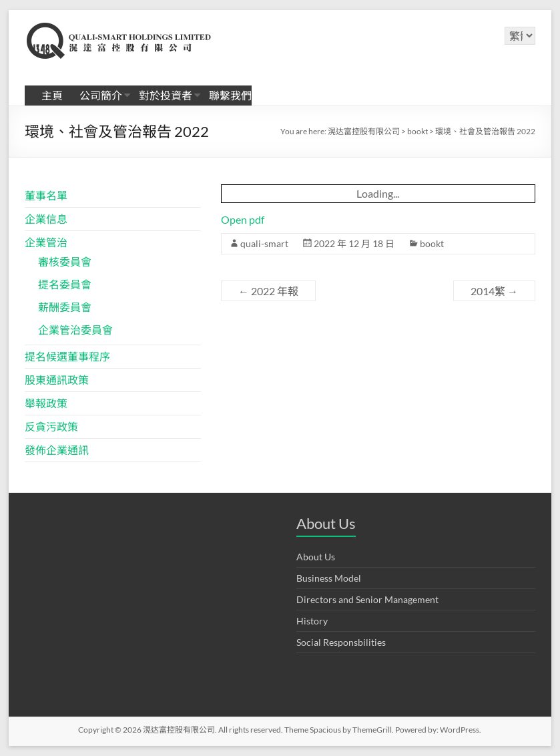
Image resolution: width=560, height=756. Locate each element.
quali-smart (264, 243)
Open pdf (243, 219)
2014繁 (494, 291)
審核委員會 (65, 261)
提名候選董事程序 (67, 356)
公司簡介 (101, 95)
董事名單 (46, 195)
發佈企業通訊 (57, 450)
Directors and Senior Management (367, 599)
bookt (432, 243)
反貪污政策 (51, 426)
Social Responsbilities (341, 642)
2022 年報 (268, 291)
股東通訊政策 (57, 380)
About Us (316, 557)
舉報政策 (46, 403)
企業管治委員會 (75, 330)
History (312, 621)
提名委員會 (65, 284)
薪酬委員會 (65, 307)
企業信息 (46, 219)
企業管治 (46, 242)
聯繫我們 (230, 95)
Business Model (329, 578)
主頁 (52, 95)
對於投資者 (166, 95)
